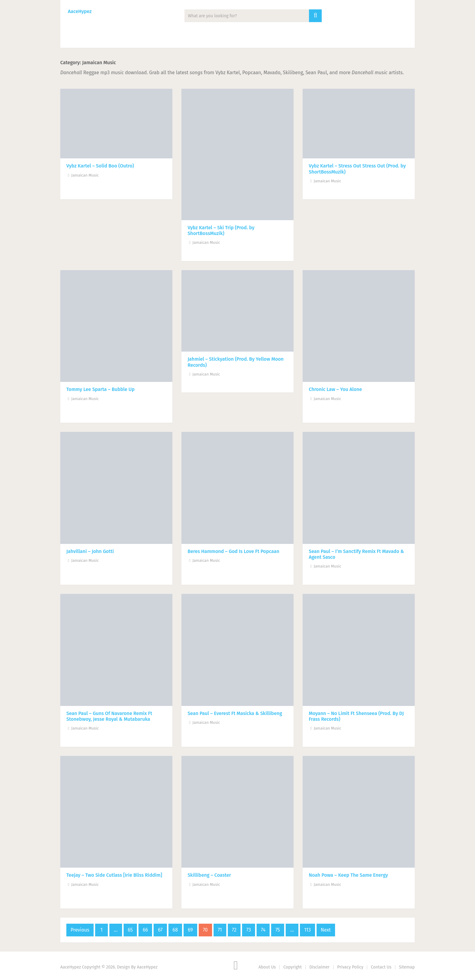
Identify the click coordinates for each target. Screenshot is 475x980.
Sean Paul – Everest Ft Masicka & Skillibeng (235, 713)
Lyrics (207, 40)
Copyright (292, 967)
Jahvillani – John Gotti (90, 551)
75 (278, 930)
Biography (243, 40)
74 (263, 930)
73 (249, 930)
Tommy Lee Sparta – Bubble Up (100, 389)
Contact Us (381, 967)
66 (145, 930)
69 (190, 930)
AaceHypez (80, 12)
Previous (80, 930)
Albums (139, 40)
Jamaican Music (85, 175)
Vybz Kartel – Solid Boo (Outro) (100, 166)
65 (130, 930)
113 (307, 930)
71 (220, 930)
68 (175, 930)
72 (234, 930)
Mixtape (174, 40)
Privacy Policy (350, 967)
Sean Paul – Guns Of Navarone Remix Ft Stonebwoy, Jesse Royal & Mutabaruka (109, 716)
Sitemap (407, 967)
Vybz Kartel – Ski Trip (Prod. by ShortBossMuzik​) (221, 230)
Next (326, 930)
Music (76, 40)
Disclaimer (319, 967)
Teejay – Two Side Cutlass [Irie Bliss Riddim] (114, 875)
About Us (267, 967)
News (106, 40)
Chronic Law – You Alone (335, 389)
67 (160, 930)
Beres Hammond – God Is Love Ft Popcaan (233, 551)
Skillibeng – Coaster (209, 875)
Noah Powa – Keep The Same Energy (348, 875)
